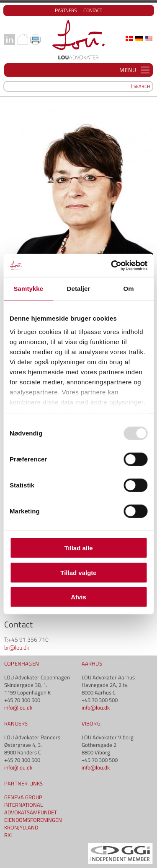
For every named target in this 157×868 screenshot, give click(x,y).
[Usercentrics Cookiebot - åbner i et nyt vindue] (112, 265)
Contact (93, 10)
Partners (66, 10)
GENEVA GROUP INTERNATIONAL (23, 801)
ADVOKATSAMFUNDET (31, 812)
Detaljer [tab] (79, 289)
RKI (8, 835)
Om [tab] (129, 289)
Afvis (78, 597)
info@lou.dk (18, 707)
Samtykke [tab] (28, 289)
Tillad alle (78, 548)
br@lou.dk (17, 647)
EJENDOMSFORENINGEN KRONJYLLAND (33, 824)
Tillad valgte (78, 572)
